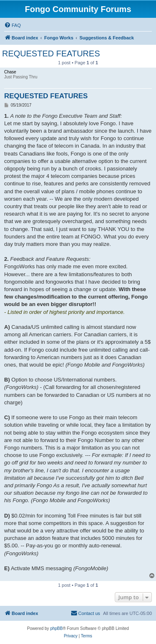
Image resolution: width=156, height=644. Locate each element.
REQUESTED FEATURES (51, 53)
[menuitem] (12, 25)
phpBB (57, 628)
